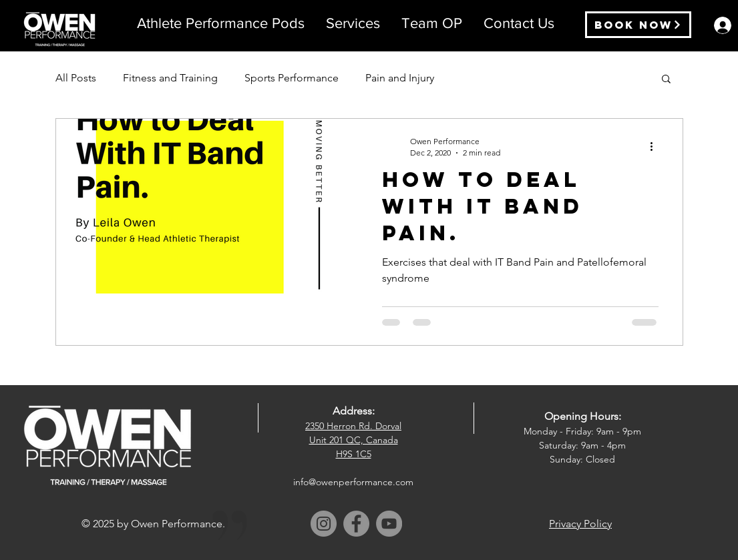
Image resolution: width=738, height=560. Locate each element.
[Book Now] (638, 25)
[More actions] (657, 146)
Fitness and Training (170, 78)
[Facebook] (356, 524)
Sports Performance (292, 78)
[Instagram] (324, 524)
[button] (353, 23)
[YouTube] (389, 524)
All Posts (76, 78)
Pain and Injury (400, 78)
